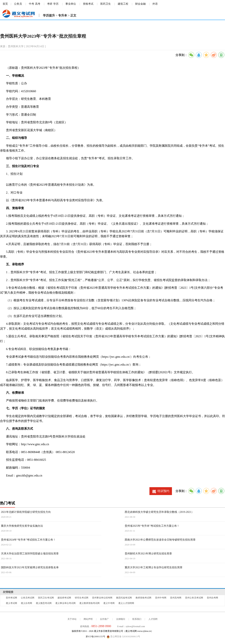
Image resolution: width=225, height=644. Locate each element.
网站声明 (88, 619)
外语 (155, 4)
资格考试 (88, 4)
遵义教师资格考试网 (89, 603)
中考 (31, 4)
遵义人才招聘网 (126, 603)
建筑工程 (123, 4)
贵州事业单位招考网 (102, 598)
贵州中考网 (161, 598)
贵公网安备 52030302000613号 (123, 637)
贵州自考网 (212, 598)
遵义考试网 (11, 603)
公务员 (18, 4)
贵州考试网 (11, 598)
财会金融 (140, 4)
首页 (5, 4)
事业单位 (71, 4)
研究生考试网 (82, 598)
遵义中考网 (109, 603)
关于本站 (72, 619)
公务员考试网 (28, 598)
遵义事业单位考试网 (65, 603)
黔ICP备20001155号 (95, 637)
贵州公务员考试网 (194, 598)
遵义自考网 (26, 603)
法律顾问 (121, 619)
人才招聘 (153, 619)
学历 (56, 4)
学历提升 (49, 15)
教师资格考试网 (143, 598)
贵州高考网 (176, 598)
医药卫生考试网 (46, 598)
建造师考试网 (64, 598)
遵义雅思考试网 (44, 603)
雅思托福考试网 (124, 598)
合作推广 (104, 619)
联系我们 (137, 619)
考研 (50, 4)
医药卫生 (106, 4)
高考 (38, 4)
